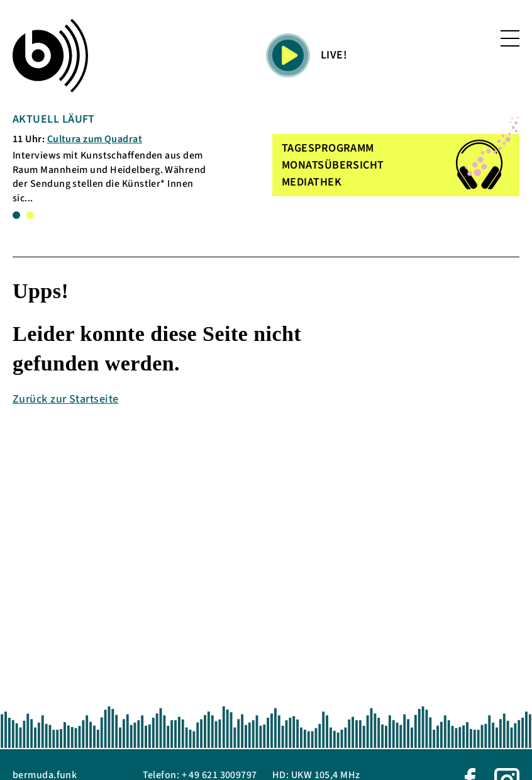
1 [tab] (16, 215)
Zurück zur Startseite (65, 399)
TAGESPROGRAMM (328, 148)
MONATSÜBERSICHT (333, 165)
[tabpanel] (113, 158)
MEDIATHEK (312, 182)
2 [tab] (30, 215)
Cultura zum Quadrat (95, 139)
